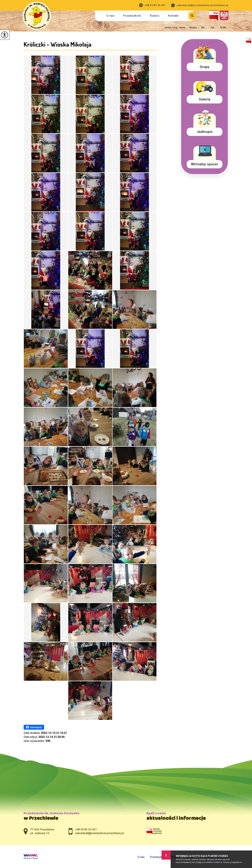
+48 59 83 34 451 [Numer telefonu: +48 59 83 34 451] (86, 830)
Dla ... (202, 28)
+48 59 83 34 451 (153, 5)
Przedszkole (132, 16)
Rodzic (155, 16)
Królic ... (222, 28)
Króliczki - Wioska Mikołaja (58, 44)
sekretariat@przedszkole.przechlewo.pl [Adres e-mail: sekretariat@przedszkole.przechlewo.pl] (99, 833)
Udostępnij (34, 727)
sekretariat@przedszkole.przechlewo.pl (200, 5)
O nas (111, 16)
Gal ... (211, 28)
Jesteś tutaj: (171, 28)
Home (182, 28)
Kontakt (173, 16)
